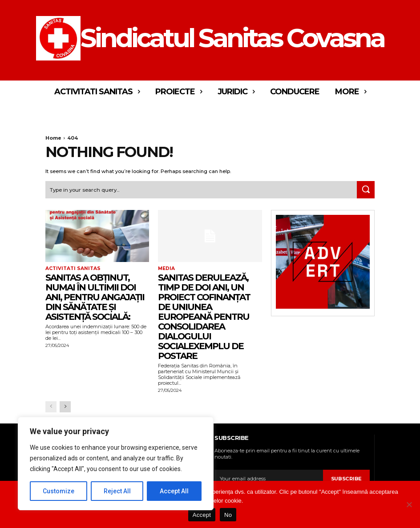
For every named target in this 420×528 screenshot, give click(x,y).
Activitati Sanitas (71, 268)
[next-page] (65, 406)
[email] (269, 478)
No (228, 515)
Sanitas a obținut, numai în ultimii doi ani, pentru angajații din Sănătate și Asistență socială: (95, 296)
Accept (202, 515)
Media (166, 268)
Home (53, 138)
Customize (59, 491)
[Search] (366, 189)
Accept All (174, 491)
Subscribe (347, 478)
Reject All (117, 491)
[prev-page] (51, 406)
